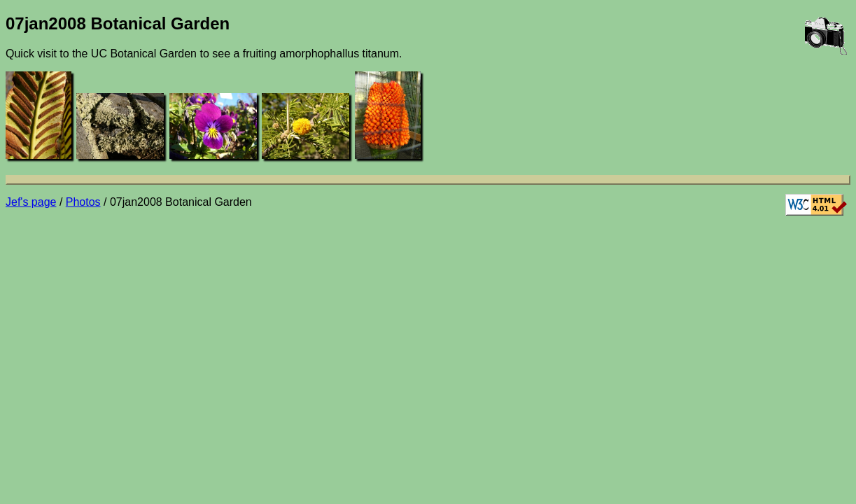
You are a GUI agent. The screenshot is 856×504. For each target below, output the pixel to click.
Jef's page (31, 202)
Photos (83, 202)
